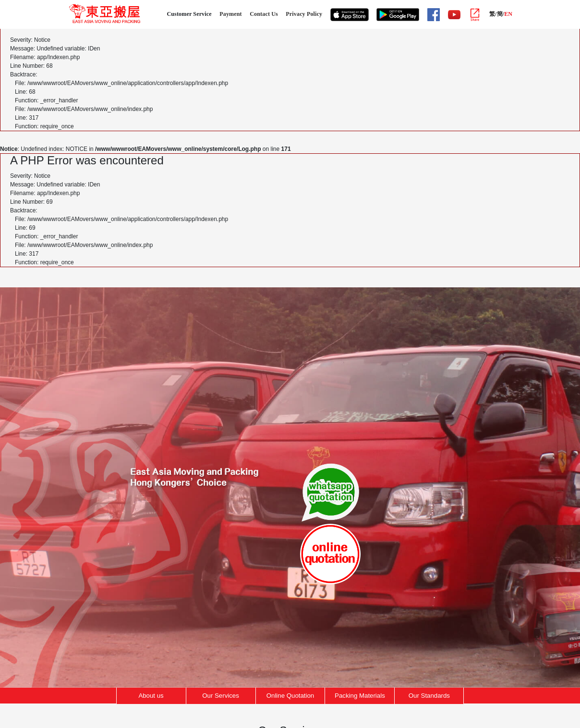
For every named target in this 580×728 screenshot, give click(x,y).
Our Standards (429, 696)
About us (151, 696)
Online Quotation (290, 696)
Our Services (221, 696)
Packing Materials (360, 696)
